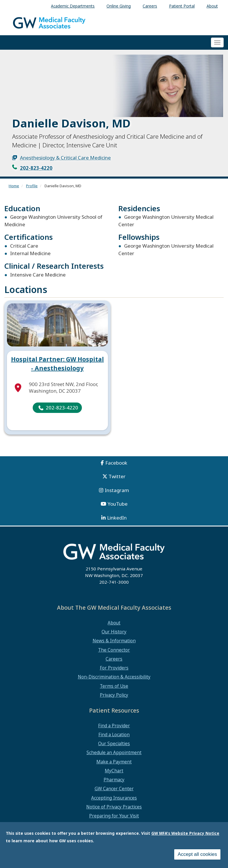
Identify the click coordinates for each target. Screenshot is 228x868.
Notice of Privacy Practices (114, 807)
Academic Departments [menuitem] (73, 6)
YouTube (118, 504)
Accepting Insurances (114, 798)
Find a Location (114, 735)
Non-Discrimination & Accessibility (114, 677)
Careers (114, 659)
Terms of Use (114, 686)
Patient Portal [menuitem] (182, 6)
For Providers (114, 668)
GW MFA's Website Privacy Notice (185, 834)
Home (14, 186)
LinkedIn (117, 518)
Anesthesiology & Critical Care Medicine (65, 158)
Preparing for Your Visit (114, 816)
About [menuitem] (212, 6)
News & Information (114, 641)
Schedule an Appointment (114, 752)
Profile (32, 186)
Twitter (117, 476)
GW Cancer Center (114, 789)
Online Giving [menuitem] (119, 6)
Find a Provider (114, 726)
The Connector (114, 650)
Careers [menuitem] (150, 6)
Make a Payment (114, 762)
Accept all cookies (197, 855)
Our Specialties (114, 743)
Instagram (117, 490)
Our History (114, 632)
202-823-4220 (36, 168)
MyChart (114, 771)
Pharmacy (114, 780)
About (114, 623)
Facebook (116, 463)
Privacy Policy (114, 695)
